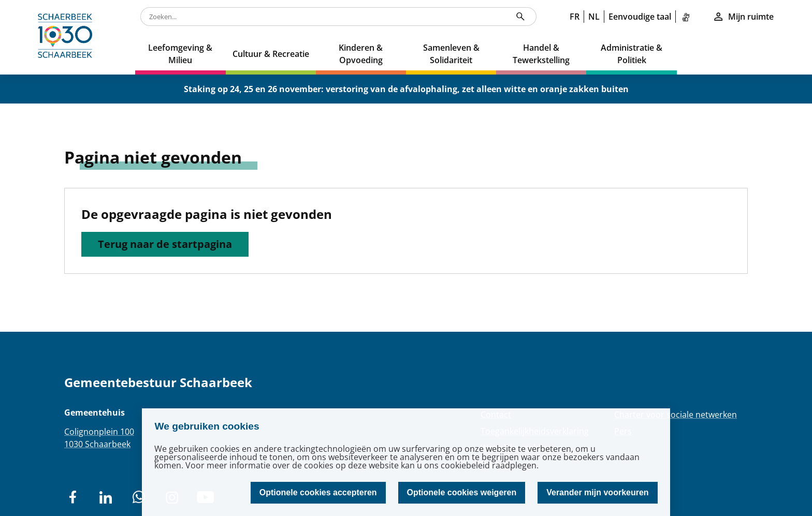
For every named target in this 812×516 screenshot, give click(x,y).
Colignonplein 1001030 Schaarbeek (99, 438)
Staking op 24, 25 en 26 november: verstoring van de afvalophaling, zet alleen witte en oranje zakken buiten (406, 89)
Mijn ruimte (743, 17)
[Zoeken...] (520, 17)
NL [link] (594, 17)
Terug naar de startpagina (165, 244)
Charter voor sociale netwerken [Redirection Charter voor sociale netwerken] (676, 415)
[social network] (72, 497)
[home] (68, 37)
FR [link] (575, 17)
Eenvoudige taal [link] (640, 17)
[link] (688, 17)
